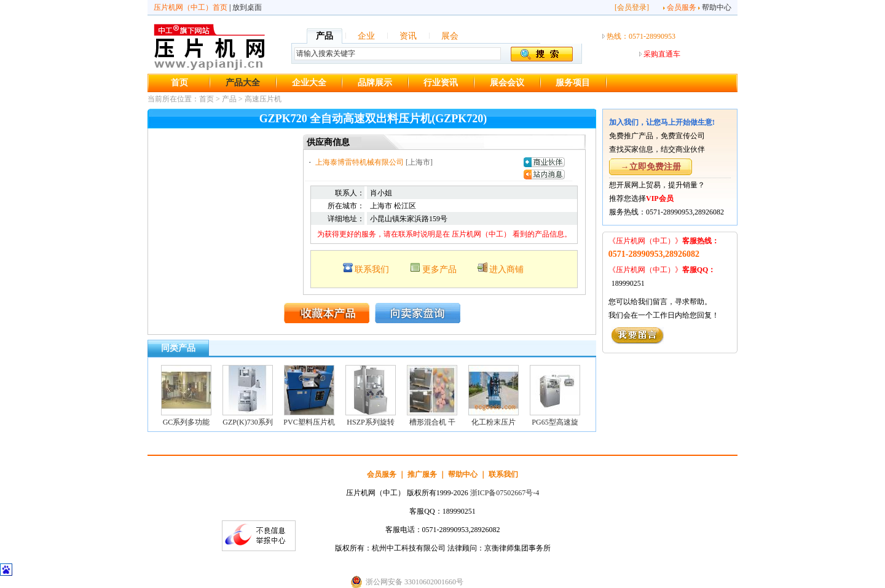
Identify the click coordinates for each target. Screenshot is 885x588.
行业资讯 (441, 83)
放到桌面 (247, 7)
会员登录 (632, 7)
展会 (450, 36)
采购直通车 (662, 54)
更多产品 (439, 269)
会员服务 (682, 7)
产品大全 (243, 83)
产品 (324, 36)
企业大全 (309, 83)
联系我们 (372, 269)
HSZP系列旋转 (370, 422)
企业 (366, 36)
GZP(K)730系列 (247, 422)
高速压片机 (263, 99)
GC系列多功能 (187, 422)
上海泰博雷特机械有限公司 (360, 162)
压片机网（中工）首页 (191, 7)
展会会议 (507, 83)
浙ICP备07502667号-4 (505, 493)
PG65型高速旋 (555, 422)
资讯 (408, 36)
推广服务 (422, 474)
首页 (179, 83)
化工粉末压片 (494, 422)
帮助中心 (717, 7)
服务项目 (573, 83)
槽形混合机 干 (432, 422)
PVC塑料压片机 (309, 422)
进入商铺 (506, 269)
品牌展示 (375, 83)
